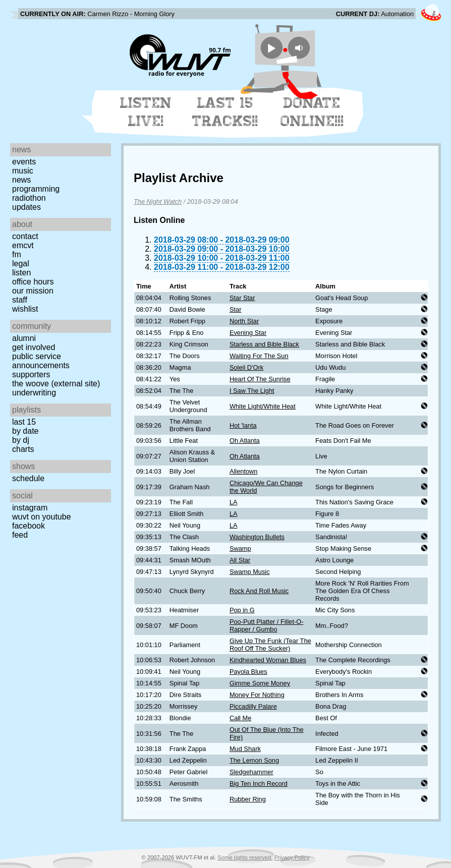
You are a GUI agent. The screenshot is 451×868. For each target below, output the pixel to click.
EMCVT (23, 245)
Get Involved (34, 347)
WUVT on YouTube (42, 517)
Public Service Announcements (41, 361)
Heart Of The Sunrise (260, 379)
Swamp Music (250, 572)
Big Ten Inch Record (259, 784)
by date (25, 431)
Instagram (30, 508)
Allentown (244, 471)
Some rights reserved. (245, 857)
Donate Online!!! (312, 112)
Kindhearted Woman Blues (268, 660)
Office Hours (33, 282)
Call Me (240, 718)
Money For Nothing (257, 695)
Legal (21, 264)
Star (235, 309)
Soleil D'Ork (246, 367)
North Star (244, 321)
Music (23, 171)
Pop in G (242, 610)
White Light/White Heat (263, 406)
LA (234, 502)
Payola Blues (248, 672)
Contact (25, 236)
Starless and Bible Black (264, 344)
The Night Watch (158, 201)
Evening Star (248, 333)
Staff (20, 300)
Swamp (240, 548)
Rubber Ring (248, 799)
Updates (26, 207)
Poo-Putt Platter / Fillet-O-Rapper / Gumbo (267, 625)
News (21, 180)
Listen (21, 273)
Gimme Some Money (260, 683)
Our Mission (33, 291)
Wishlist (25, 309)
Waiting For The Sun (259, 356)
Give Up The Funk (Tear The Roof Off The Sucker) (270, 645)
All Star (240, 560)
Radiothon (29, 198)
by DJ (21, 440)
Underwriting (34, 393)
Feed (20, 535)
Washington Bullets (257, 537)
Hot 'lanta (243, 425)
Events (24, 162)
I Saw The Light (252, 391)
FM (17, 254)
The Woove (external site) (56, 384)
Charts (23, 449)
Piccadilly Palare (253, 706)
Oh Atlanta (245, 441)
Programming (36, 189)
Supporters (31, 374)
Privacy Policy (292, 857)
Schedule (28, 478)
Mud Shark (245, 749)
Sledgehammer (251, 772)
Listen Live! (146, 112)
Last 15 (24, 422)
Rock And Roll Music (259, 591)
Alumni (24, 338)
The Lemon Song (254, 760)
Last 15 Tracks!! (225, 112)
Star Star (242, 298)
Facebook (29, 526)
